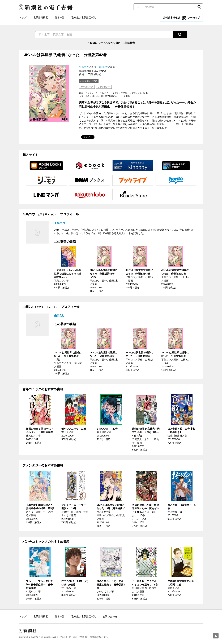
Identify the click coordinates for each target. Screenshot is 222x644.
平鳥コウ (84, 67)
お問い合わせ (110, 616)
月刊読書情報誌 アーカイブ (181, 18)
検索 (199, 7)
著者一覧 (60, 17)
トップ (23, 17)
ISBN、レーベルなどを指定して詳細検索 (112, 43)
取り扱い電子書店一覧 (84, 17)
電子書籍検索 (41, 17)
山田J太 (103, 67)
